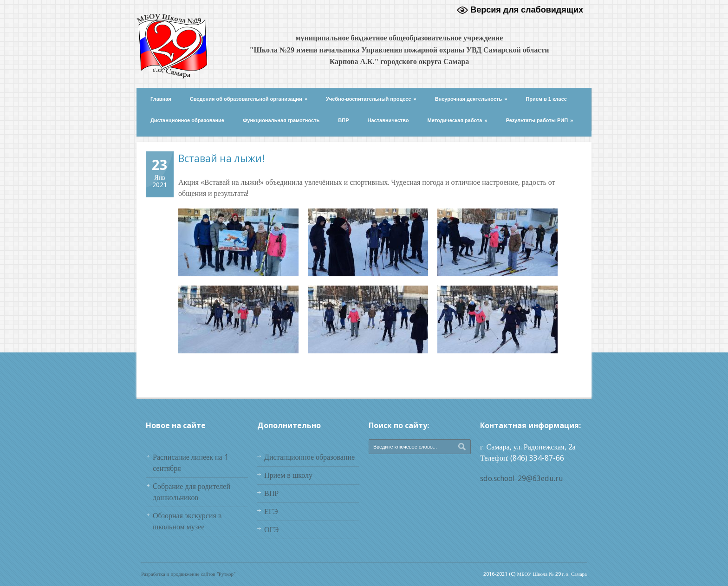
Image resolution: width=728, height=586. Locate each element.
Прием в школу (288, 475)
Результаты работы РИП (540, 120)
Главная (161, 99)
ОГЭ (271, 530)
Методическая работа (458, 120)
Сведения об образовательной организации (249, 99)
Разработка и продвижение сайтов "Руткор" (188, 574)
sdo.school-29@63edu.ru (522, 479)
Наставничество (388, 120)
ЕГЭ (271, 511)
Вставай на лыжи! (221, 158)
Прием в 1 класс (546, 99)
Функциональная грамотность (281, 120)
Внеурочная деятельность (471, 99)
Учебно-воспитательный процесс (371, 99)
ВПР (343, 120)
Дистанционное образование (187, 120)
